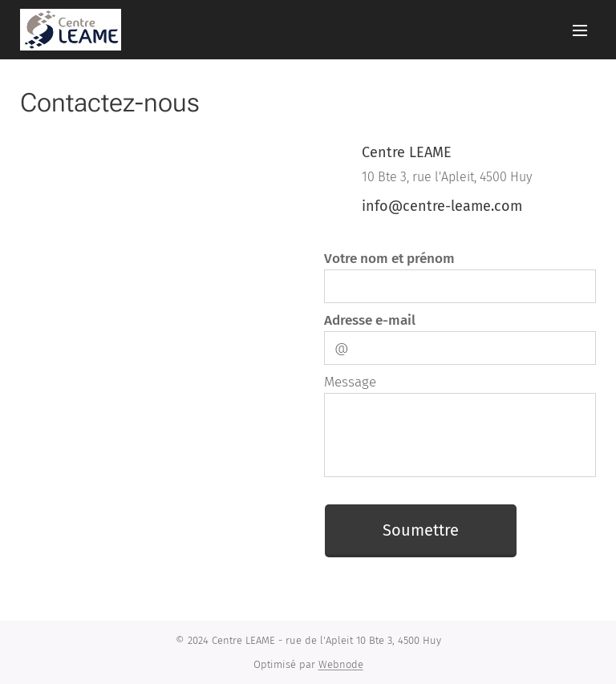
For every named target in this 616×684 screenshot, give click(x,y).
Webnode (341, 664)
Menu (580, 30)
